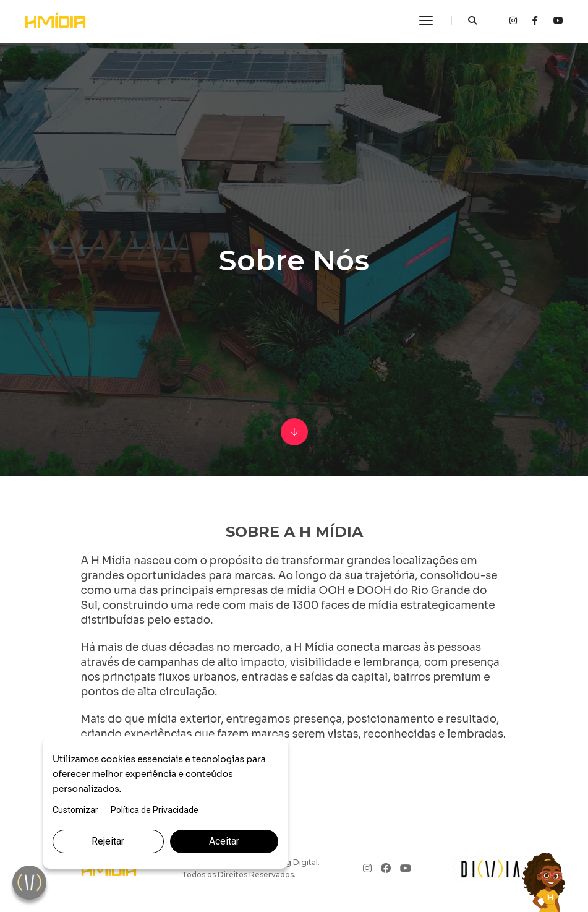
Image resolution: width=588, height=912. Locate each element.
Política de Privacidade (155, 810)
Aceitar (224, 841)
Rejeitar (108, 841)
